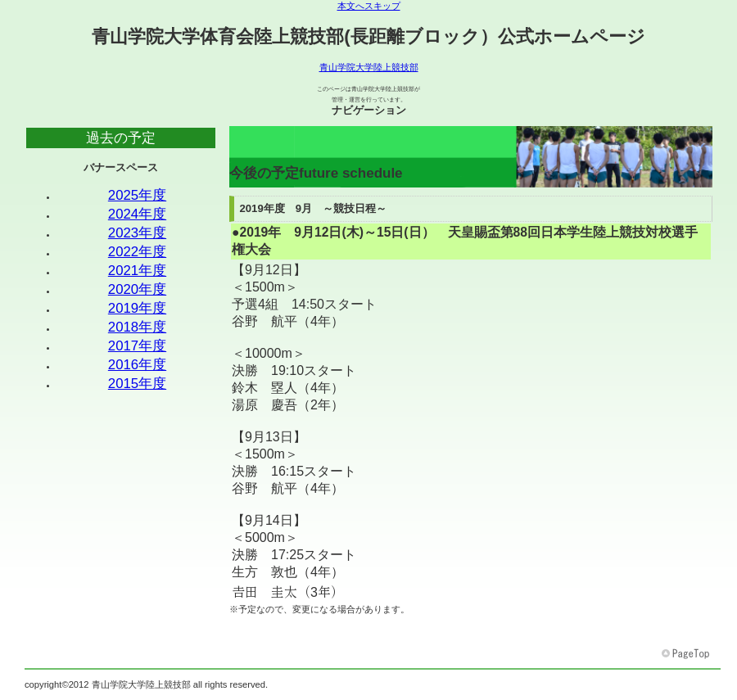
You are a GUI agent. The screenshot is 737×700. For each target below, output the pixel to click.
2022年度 (137, 252)
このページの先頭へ (687, 654)
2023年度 (137, 233)
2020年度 (137, 289)
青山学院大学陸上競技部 (369, 67)
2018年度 (137, 327)
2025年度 (137, 195)
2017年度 (137, 346)
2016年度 (137, 365)
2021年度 (137, 271)
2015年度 (137, 384)
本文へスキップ (369, 6)
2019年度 (137, 308)
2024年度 (137, 214)
